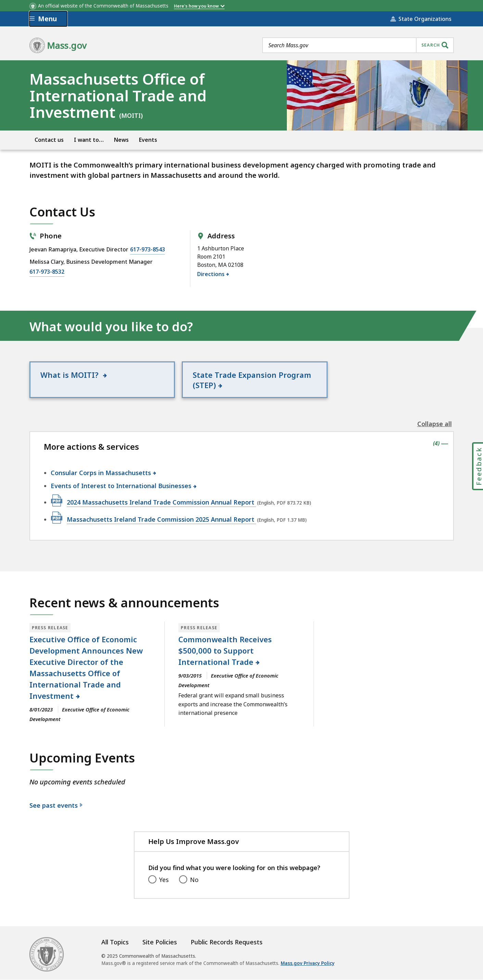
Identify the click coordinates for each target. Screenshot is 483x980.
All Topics (115, 942)
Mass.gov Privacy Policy (308, 964)
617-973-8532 (47, 271)
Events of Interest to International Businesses (121, 486)
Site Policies (160, 942)
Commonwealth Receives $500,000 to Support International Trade (225, 651)
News (121, 140)
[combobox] (358, 45)
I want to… (89, 140)
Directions (211, 274)
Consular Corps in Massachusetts (101, 473)
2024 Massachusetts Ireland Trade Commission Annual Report (161, 502)
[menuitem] (49, 139)
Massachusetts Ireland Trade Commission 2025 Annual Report (161, 519)
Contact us (49, 140)
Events (148, 140)
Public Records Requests (227, 942)
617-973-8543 (148, 249)
